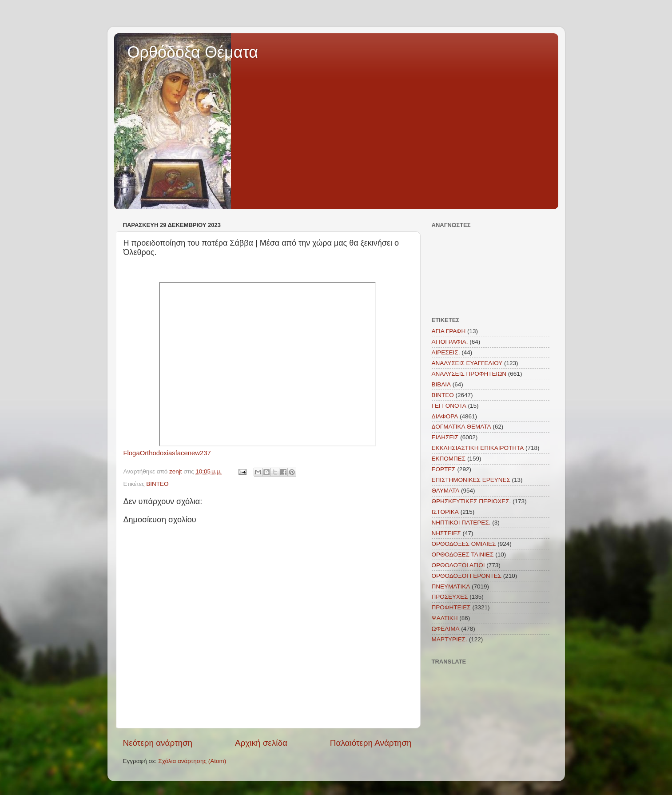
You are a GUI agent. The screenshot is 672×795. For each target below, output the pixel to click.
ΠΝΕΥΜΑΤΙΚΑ (451, 586)
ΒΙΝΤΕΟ (157, 484)
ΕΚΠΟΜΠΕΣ (449, 459)
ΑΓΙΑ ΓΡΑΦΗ (449, 331)
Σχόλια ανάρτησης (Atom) (192, 761)
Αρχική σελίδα (261, 743)
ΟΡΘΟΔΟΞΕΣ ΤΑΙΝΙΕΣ (463, 555)
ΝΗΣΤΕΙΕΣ (446, 533)
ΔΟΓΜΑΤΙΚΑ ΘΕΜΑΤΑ (461, 427)
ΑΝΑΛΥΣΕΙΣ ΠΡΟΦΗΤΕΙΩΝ (469, 374)
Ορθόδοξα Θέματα (193, 52)
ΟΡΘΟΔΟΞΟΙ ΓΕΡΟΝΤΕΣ (467, 576)
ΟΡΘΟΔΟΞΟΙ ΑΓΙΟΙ (458, 565)
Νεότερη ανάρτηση (158, 743)
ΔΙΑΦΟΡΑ (445, 416)
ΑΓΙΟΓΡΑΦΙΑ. (450, 342)
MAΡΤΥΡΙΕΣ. (449, 639)
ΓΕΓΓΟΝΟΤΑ (449, 406)
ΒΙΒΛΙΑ (441, 384)
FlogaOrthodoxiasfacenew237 (167, 453)
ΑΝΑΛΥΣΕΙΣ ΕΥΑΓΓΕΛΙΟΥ (467, 363)
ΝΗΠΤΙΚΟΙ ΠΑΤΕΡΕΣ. (461, 523)
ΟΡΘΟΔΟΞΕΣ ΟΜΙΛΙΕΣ (464, 544)
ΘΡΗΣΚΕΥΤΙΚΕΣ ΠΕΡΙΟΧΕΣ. (471, 501)
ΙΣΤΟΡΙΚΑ (445, 512)
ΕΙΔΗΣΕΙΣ (445, 437)
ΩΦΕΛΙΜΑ (446, 629)
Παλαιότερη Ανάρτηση (371, 743)
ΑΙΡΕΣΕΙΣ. (446, 352)
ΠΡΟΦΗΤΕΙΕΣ (451, 607)
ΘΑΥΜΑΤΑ (446, 491)
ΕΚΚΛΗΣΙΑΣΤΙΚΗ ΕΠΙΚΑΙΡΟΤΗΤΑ (478, 448)
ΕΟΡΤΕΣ (444, 469)
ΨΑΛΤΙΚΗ (445, 618)
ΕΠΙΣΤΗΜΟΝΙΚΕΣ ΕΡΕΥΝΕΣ (471, 480)
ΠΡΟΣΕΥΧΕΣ (450, 597)
